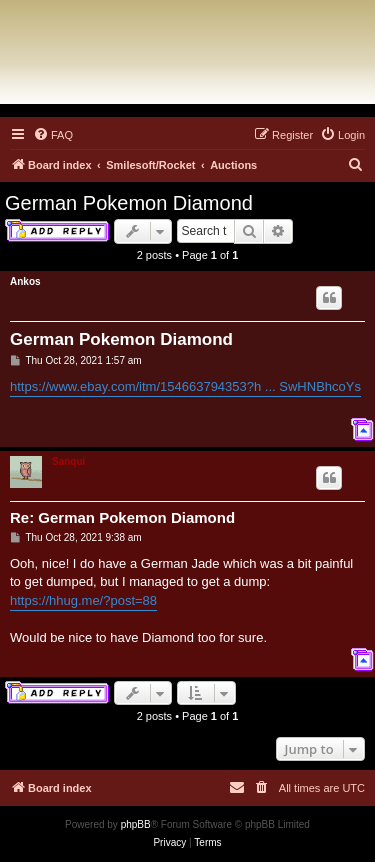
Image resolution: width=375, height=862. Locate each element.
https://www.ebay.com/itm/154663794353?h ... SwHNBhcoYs (185, 386)
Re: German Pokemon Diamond (122, 517)
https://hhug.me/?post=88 (83, 600)
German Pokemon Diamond (129, 203)
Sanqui (68, 461)
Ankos (25, 281)
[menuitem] (53, 135)
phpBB (136, 824)
